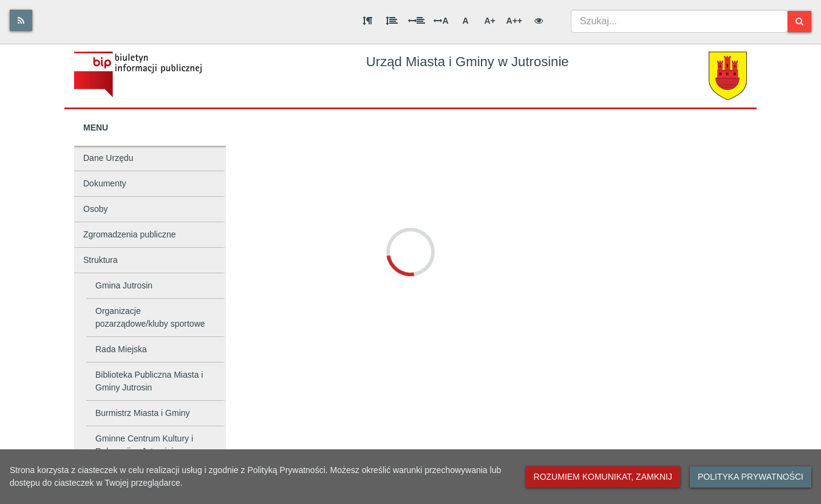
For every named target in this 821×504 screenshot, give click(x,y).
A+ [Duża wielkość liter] (489, 21)
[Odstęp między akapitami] (367, 21)
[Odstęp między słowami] (417, 21)
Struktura (100, 260)
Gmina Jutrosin (124, 285)
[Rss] (21, 20)
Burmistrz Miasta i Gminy (143, 413)
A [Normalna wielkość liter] (465, 21)
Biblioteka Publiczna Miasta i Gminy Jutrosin (149, 381)
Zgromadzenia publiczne (130, 234)
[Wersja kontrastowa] (539, 21)
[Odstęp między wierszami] (392, 21)
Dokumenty (105, 183)
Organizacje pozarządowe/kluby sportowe (150, 317)
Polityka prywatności (751, 477)
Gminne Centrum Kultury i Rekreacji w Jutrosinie (144, 445)
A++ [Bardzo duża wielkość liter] (514, 21)
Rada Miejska (121, 349)
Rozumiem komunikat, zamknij (603, 477)
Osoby (95, 209)
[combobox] (679, 21)
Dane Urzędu (108, 158)
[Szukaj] (799, 22)
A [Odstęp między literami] (441, 21)
